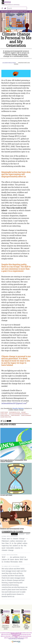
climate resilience (15, 415)
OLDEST (14, 534)
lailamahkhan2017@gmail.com (14, 403)
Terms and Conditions (13, 639)
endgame (23, 412)
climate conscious (5, 415)
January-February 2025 (6, 627)
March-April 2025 (16, 626)
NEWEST (22, 534)
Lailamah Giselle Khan (9, 63)
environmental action (15, 412)
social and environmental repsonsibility (19, 414)
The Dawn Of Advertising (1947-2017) (14, 11)
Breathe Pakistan (18, 408)
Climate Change (4, 412)
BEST (28, 534)
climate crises (4, 414)
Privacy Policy (21, 639)
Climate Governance (26, 415)
